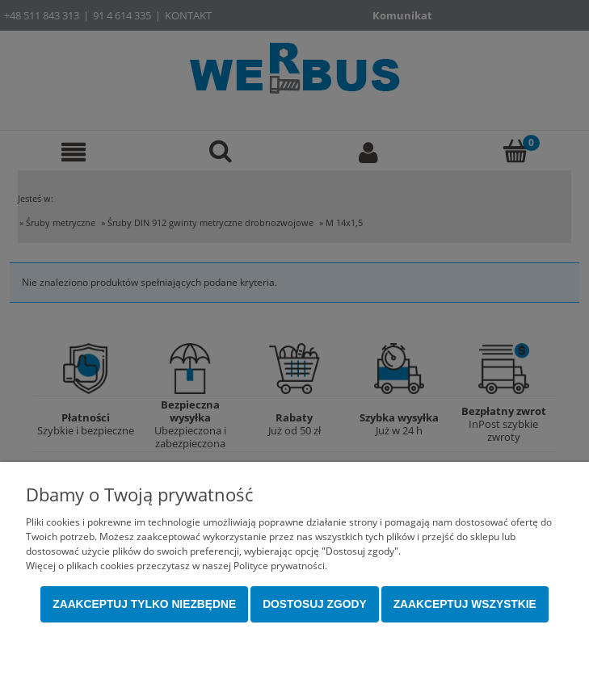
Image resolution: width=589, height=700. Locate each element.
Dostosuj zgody (315, 604)
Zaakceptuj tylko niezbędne (144, 604)
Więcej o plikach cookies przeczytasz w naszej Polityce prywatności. (177, 566)
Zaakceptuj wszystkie (465, 604)
